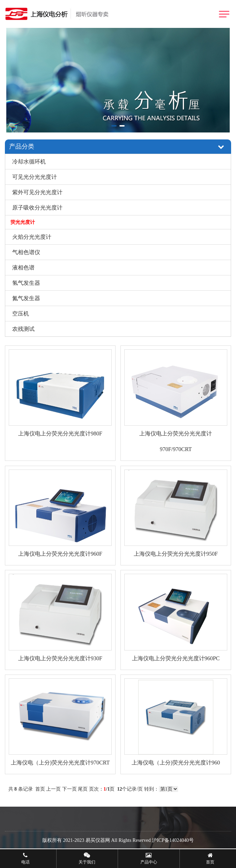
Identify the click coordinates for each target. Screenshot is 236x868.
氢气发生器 (26, 283)
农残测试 (23, 329)
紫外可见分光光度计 (37, 192)
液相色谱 (23, 268)
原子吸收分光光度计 (37, 208)
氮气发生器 (26, 298)
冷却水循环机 (29, 162)
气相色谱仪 (26, 252)
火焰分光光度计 (32, 237)
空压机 (21, 314)
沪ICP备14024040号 (173, 840)
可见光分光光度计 (35, 177)
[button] (114, 126)
